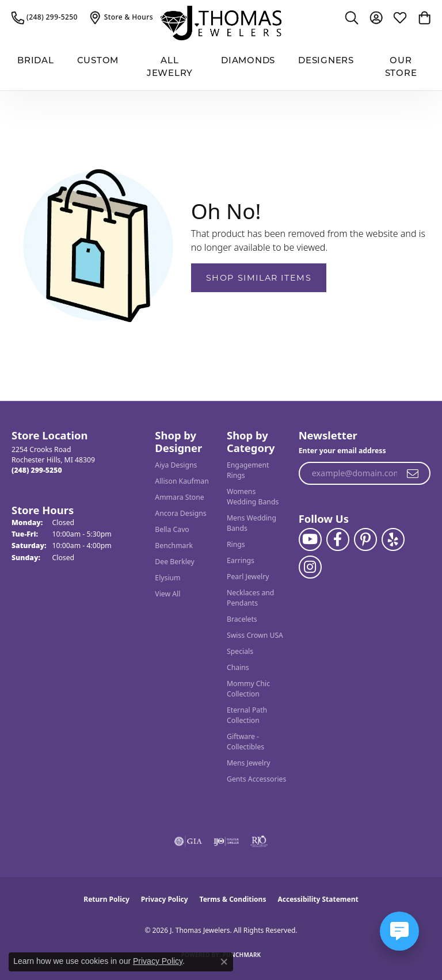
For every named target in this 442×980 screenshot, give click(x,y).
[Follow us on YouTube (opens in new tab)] (310, 539)
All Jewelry (170, 68)
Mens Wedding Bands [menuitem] (252, 523)
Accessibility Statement (318, 899)
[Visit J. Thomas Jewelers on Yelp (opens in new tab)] (393, 539)
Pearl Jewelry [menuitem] (248, 577)
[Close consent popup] (224, 962)
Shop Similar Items (259, 278)
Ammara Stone (179, 497)
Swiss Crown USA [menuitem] (255, 635)
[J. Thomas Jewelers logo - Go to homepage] (221, 23)
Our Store (401, 68)
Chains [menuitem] (238, 667)
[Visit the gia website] (188, 841)
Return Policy (106, 899)
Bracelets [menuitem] (242, 619)
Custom (98, 61)
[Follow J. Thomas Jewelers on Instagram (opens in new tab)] (310, 567)
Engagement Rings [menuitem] (248, 470)
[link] (45, 17)
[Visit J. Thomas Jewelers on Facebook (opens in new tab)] (338, 539)
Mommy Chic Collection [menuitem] (248, 689)
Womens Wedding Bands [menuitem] (253, 497)
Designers (326, 61)
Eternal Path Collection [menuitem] (247, 715)
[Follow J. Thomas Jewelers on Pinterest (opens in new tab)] (365, 539)
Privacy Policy (165, 899)
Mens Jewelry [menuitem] (249, 763)
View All (167, 594)
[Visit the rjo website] (259, 841)
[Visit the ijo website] (226, 841)
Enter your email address (342, 451)
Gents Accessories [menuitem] (256, 779)
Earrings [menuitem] (241, 560)
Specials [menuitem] (240, 651)
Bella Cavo (172, 529)
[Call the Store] (37, 470)
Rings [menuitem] (236, 544)
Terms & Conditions (233, 899)
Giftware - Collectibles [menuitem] (245, 742)
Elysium (167, 578)
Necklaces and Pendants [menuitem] (250, 598)
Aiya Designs (176, 465)
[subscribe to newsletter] (413, 473)
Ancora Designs (180, 513)
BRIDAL (36, 61)
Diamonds (248, 61)
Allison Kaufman (182, 481)
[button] (352, 17)
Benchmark (174, 545)
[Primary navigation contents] (221, 68)
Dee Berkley (174, 562)
